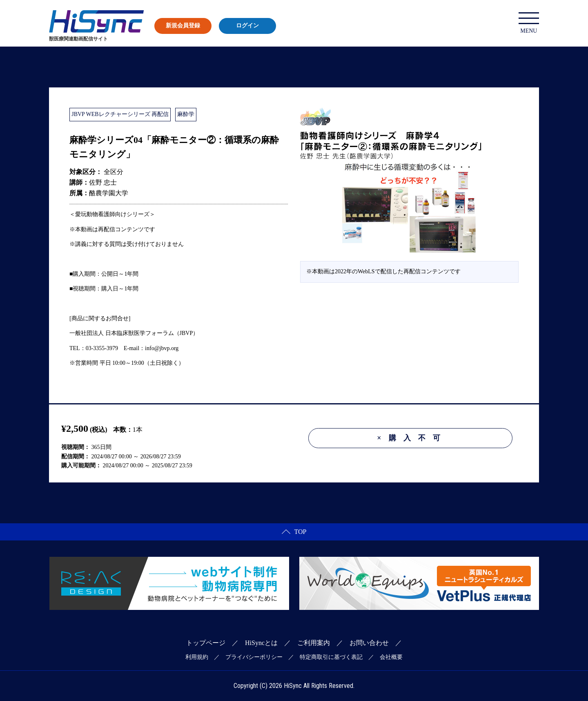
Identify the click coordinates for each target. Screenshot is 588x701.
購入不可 (412, 438)
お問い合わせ (369, 643)
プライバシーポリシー (254, 657)
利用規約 (197, 657)
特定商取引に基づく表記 (331, 657)
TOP (294, 532)
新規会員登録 (183, 26)
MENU (529, 23)
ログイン (247, 26)
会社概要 (391, 657)
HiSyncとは (261, 643)
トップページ (206, 643)
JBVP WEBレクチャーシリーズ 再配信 (120, 114)
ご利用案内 (314, 643)
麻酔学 (186, 114)
